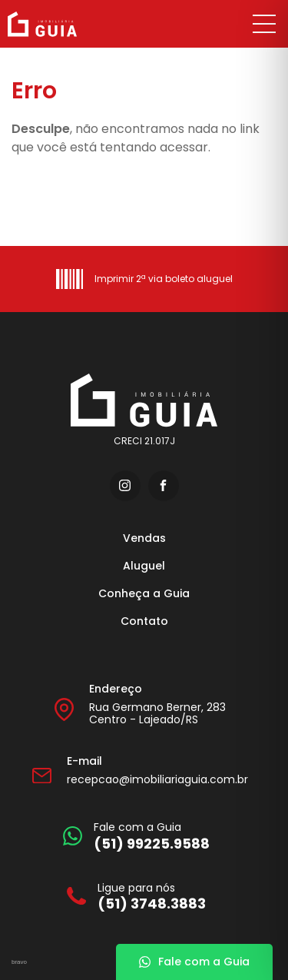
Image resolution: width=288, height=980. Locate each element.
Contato (144, 621)
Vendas (144, 538)
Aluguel (144, 566)
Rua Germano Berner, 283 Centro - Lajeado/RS (157, 714)
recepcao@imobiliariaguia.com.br (157, 779)
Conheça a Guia (144, 593)
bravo (19, 962)
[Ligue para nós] (136, 897)
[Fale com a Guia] (136, 836)
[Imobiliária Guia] (60, 24)
